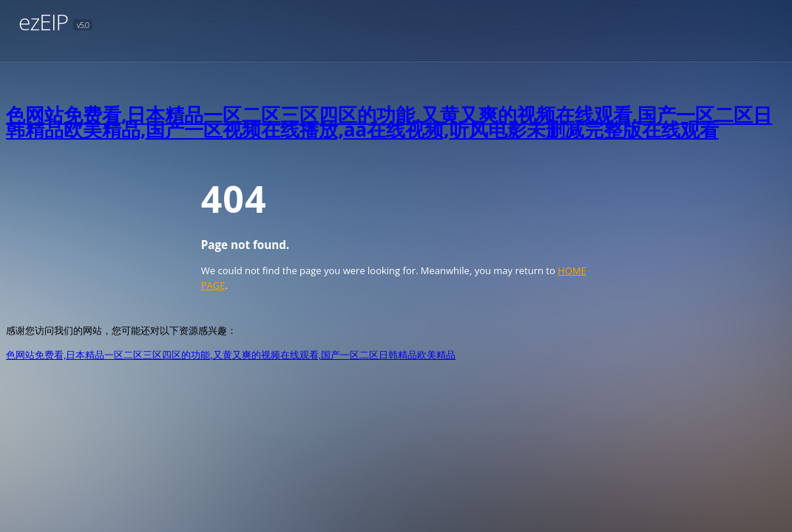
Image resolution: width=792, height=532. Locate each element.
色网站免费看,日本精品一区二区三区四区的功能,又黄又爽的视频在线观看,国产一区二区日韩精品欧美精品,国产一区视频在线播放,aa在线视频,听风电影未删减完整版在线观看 (389, 122)
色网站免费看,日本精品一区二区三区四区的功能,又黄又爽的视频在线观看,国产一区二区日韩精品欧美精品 (231, 355)
